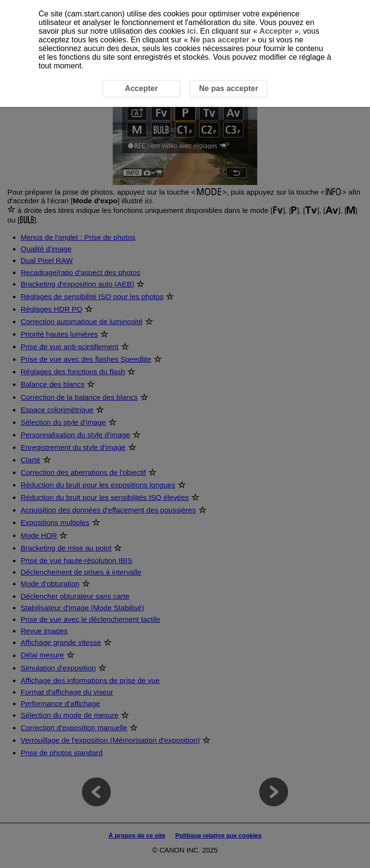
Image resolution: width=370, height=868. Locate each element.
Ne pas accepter (220, 40)
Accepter (276, 31)
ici (192, 31)
